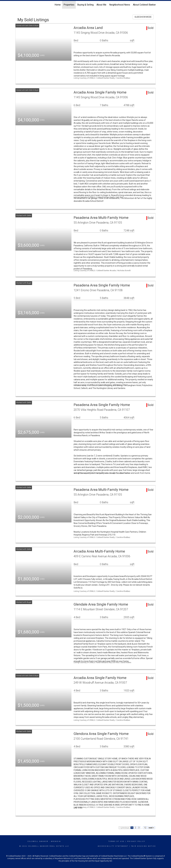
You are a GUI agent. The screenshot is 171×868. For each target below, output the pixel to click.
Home (58, 5)
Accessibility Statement (113, 846)
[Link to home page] (17, 5)
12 (145, 828)
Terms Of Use (116, 841)
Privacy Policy (136, 841)
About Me (101, 5)
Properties (69, 5)
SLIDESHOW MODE (143, 17)
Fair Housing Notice (143, 846)
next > (151, 828)
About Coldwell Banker (144, 5)
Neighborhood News (120, 5)
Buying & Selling (85, 5)
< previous (124, 828)
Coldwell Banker (38, 841)
